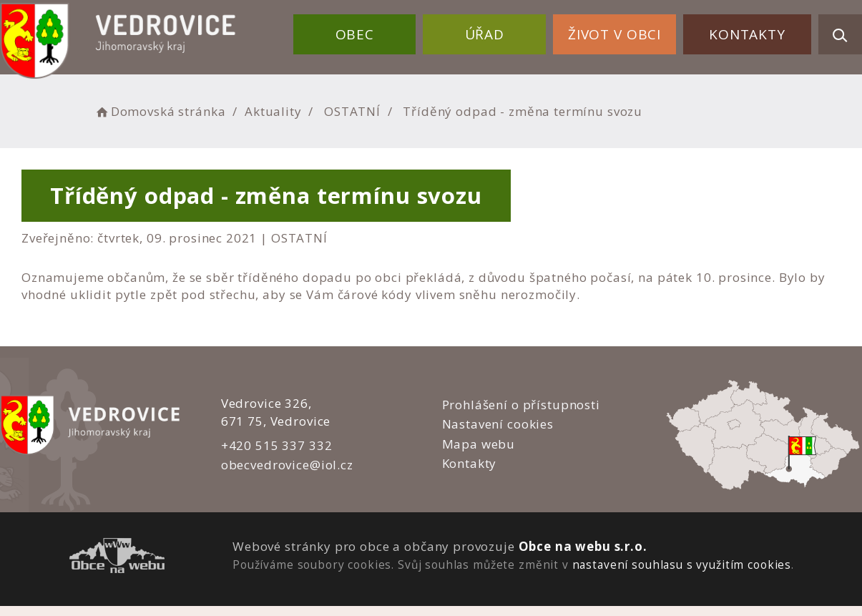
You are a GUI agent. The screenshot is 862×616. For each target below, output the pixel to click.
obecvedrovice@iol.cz (287, 465)
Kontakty (747, 34)
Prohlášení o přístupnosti (520, 405)
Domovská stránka (160, 111)
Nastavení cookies (497, 424)
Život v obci (614, 34)
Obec (355, 34)
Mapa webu (478, 444)
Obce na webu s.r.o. (583, 546)
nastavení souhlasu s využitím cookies (682, 564)
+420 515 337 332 (277, 445)
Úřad (485, 34)
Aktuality (273, 111)
